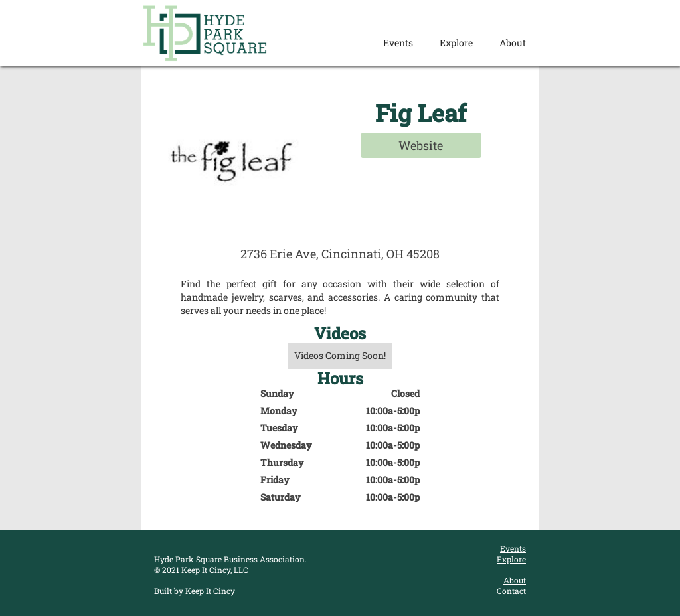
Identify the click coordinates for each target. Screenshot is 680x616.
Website (421, 145)
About (513, 43)
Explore (456, 43)
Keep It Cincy (210, 591)
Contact (511, 591)
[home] (205, 33)
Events (398, 43)
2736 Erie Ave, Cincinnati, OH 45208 (340, 254)
